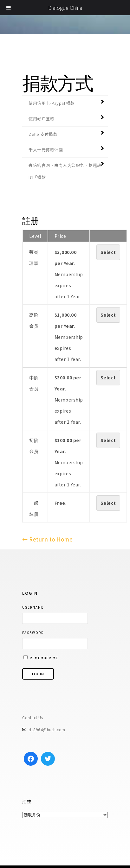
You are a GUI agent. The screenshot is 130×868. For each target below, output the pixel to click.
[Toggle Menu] (9, 8)
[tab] (65, 103)
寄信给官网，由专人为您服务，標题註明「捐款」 (65, 171)
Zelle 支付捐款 (43, 134)
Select (108, 252)
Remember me (41, 658)
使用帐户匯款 (41, 119)
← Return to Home (47, 539)
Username (33, 607)
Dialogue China (65, 8)
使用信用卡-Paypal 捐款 (52, 103)
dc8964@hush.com (47, 729)
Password (33, 633)
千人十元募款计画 (46, 150)
